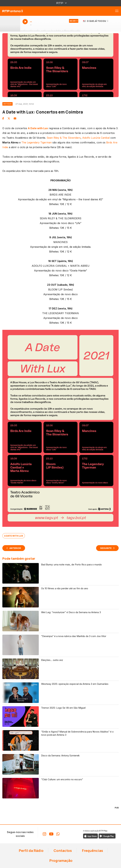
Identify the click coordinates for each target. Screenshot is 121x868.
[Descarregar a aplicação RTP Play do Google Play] (107, 836)
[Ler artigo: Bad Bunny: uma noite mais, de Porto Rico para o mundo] (60, 573)
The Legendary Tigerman (37, 142)
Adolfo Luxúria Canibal (96, 138)
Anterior (15, 548)
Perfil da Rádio (31, 851)
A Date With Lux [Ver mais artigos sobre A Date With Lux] (14, 536)
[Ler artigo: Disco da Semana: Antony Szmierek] (60, 764)
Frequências (92, 851)
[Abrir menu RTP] (61, 3)
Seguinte (106, 548)
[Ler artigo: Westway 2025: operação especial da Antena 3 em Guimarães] (60, 693)
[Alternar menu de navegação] (118, 11)
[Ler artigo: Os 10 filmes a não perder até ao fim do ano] (60, 597)
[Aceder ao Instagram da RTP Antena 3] (44, 834)
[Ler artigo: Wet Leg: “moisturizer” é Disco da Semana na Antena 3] (60, 621)
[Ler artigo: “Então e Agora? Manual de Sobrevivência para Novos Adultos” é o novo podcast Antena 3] (60, 740)
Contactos (62, 851)
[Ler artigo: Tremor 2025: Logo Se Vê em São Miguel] (60, 717)
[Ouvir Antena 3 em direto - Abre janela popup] (10, 24)
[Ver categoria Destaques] (9, 103)
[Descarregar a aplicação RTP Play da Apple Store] (91, 836)
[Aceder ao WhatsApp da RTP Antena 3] (58, 834)
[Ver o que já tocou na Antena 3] (96, 21)
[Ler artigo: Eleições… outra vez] (60, 669)
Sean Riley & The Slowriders (64, 138)
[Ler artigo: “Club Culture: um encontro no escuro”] (60, 788)
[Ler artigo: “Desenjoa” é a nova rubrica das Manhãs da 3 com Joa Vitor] (60, 645)
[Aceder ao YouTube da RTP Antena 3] (51, 834)
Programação (61, 861)
